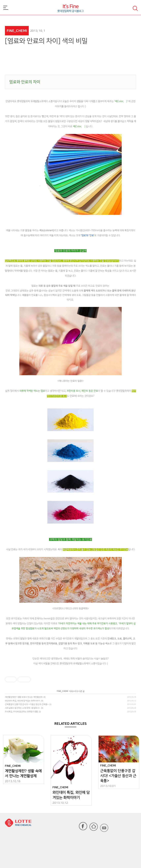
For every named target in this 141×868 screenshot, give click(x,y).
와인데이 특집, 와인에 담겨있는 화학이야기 (23, 701)
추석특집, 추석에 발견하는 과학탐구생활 (21, 712)
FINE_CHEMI (62, 691)
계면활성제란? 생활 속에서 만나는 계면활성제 (24, 697)
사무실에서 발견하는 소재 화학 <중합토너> (23, 708)
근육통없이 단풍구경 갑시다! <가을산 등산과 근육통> (27, 704)
